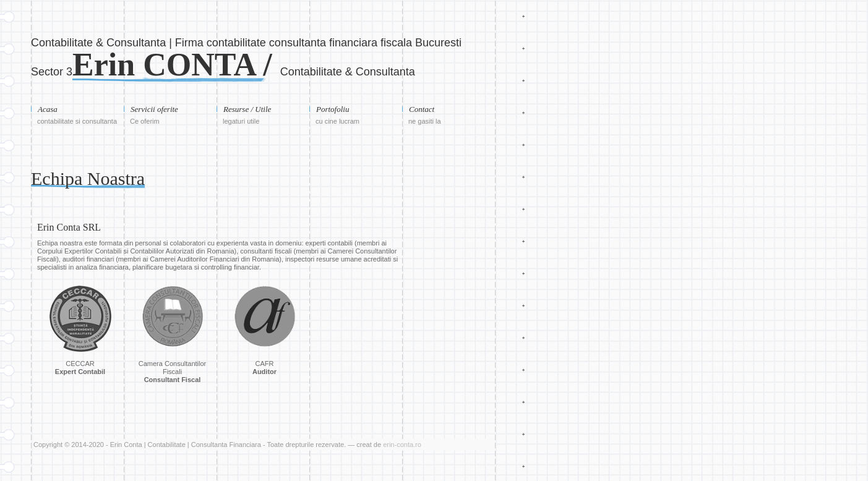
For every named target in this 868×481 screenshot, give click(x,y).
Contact (422, 109)
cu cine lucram (337, 121)
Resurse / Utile (247, 109)
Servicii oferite (154, 109)
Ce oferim (145, 121)
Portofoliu (333, 109)
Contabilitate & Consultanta (348, 72)
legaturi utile (241, 121)
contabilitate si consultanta (77, 121)
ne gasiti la (425, 121)
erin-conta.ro (402, 445)
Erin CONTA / (176, 65)
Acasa (48, 109)
